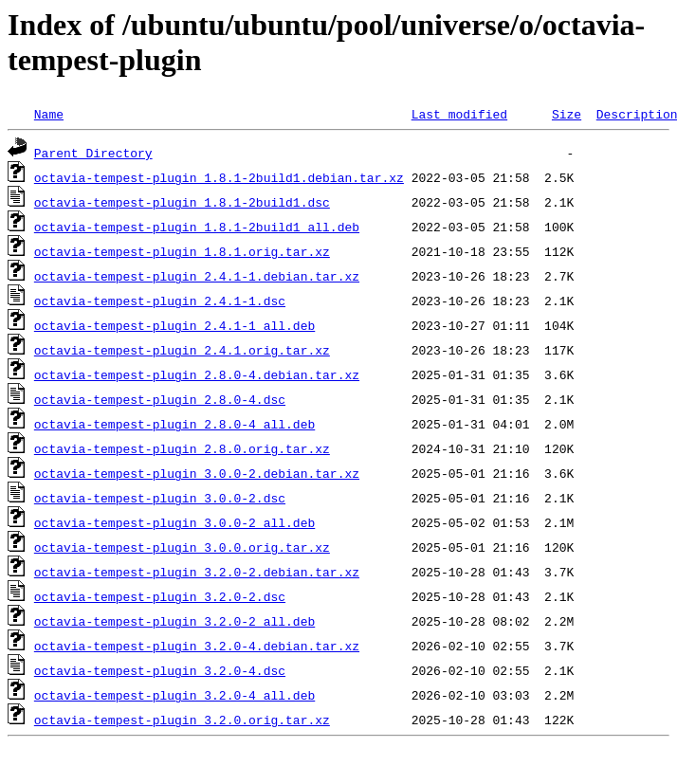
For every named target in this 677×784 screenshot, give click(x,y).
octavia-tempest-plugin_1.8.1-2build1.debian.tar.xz (219, 177)
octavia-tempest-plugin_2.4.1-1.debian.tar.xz (197, 276)
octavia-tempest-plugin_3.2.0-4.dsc (160, 670)
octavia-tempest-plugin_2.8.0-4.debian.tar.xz (197, 374)
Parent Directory (93, 153)
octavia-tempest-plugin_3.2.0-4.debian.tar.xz (197, 646)
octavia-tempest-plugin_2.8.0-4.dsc (160, 399)
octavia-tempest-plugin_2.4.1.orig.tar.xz (182, 350)
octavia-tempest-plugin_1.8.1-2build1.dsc (182, 202)
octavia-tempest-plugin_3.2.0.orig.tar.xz (182, 720)
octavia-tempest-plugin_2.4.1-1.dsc (160, 301)
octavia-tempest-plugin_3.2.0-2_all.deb (174, 621)
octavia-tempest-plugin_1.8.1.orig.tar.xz (182, 251)
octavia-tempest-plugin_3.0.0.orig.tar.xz (182, 547)
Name (49, 114)
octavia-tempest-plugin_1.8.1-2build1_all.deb (197, 227)
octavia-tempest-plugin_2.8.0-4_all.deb (174, 424)
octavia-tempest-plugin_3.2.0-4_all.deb (174, 695)
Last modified (459, 114)
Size (567, 114)
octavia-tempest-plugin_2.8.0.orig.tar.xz (182, 448)
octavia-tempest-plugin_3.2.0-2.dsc (160, 596)
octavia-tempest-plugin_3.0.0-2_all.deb (174, 522)
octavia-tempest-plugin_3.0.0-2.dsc (160, 498)
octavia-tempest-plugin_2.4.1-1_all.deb (174, 325)
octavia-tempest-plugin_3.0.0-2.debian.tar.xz (197, 473)
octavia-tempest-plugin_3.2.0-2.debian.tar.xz (197, 572)
